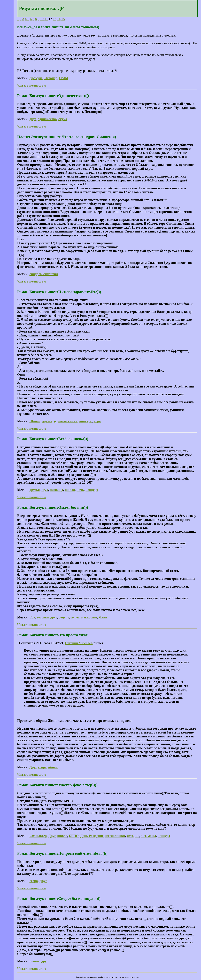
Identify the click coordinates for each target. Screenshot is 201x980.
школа (70, 490)
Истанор (51, 78)
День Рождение (92, 836)
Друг (33, 767)
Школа (35, 421)
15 (63, 19)
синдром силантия (44, 274)
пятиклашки (115, 836)
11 (46, 19)
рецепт (64, 617)
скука (63, 119)
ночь (80, 490)
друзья (47, 421)
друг (33, 119)
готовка (43, 617)
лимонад (57, 490)
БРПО (74, 836)
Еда (32, 617)
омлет (75, 617)
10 (42, 19)
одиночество (47, 119)
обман (53, 767)
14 (59, 19)
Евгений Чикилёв (79, 643)
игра (97, 421)
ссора (42, 767)
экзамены (149, 836)
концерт (92, 490)
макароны (89, 617)
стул (45, 490)
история (133, 836)
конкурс (86, 421)
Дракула (36, 78)
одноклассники (66, 421)
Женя (103, 617)
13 (55, 19)
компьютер (38, 836)
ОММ (64, 78)
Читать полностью (32, 85)
